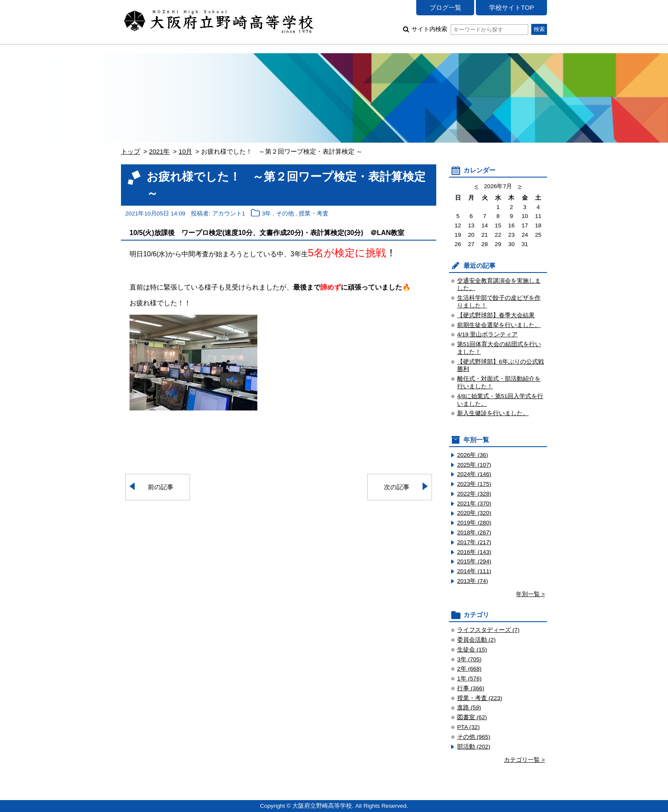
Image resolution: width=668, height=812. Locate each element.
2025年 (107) (474, 465)
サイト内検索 (470, 29)
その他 (285, 214)
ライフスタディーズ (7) (488, 630)
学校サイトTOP (512, 7)
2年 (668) (469, 669)
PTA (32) (468, 727)
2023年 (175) (474, 484)
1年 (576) (469, 679)
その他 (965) (474, 737)
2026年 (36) (473, 455)
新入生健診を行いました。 (493, 413)
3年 (267, 214)
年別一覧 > (530, 594)
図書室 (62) (472, 717)
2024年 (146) (474, 474)
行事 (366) (471, 688)
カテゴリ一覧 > (524, 760)
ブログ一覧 (445, 7)
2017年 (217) (474, 542)
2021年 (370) (474, 504)
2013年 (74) (473, 581)
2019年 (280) (474, 523)
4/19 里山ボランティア (487, 334)
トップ (131, 151)
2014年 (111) (474, 571)
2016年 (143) (474, 552)
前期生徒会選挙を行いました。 (499, 325)
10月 (185, 151)
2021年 (160, 151)
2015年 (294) (474, 561)
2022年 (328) (474, 494)
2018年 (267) (474, 532)
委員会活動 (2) (477, 640)
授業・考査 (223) (480, 698)
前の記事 (161, 487)
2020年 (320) (474, 513)
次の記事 (397, 487)
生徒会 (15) (472, 650)
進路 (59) (469, 707)
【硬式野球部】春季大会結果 (496, 315)
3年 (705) (469, 659)
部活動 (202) (474, 747)
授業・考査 (314, 214)
